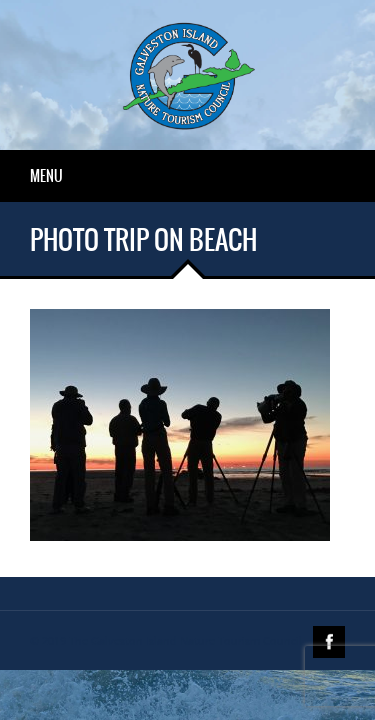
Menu (46, 176)
